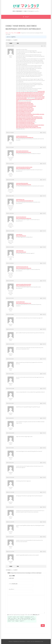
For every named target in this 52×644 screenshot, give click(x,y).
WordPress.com (39, 641)
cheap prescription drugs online (22, 183)
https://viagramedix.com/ (21, 236)
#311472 (44, 231)
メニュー (27, 17)
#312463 (44, 247)
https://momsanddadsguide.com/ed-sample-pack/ (26, 106)
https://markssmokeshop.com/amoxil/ (23, 113)
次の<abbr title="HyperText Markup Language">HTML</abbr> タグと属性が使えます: (23, 615)
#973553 (44, 389)
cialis (21, 99)
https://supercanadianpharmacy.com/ (24, 303)
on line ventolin (31, 99)
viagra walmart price (40, 94)
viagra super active (20, 251)
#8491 (45, 46)
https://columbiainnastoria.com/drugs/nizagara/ (26, 121)
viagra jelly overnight (20, 93)
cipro (30, 97)
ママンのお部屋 (17, 33)
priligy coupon (24, 94)
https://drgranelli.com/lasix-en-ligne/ (26, 115)
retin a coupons (38, 98)
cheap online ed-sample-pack (39, 93)
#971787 (44, 359)
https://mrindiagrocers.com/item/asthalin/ (24, 107)
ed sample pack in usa (31, 94)
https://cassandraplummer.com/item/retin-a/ (25, 122)
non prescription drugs (20, 302)
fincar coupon (37, 99)
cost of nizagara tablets (22, 98)
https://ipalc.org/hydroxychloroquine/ (23, 117)
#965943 (44, 314)
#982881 (44, 537)
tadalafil (43, 98)
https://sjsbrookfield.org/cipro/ (36, 117)
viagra (29, 95)
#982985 (44, 552)
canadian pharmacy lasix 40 (36, 95)
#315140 (44, 281)
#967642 (44, 344)
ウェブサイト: (12, 589)
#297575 (44, 196)
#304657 (44, 213)
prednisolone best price (29, 93)
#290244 (44, 164)
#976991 (44, 463)
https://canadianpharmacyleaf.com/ (23, 168)
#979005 (44, 477)
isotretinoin (26, 95)
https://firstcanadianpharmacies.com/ (24, 152)
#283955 (44, 133)
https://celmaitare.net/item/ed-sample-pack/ (25, 110)
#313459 (44, 263)
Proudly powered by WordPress (17, 641)
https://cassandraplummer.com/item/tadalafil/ (25, 124)
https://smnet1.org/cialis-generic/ (38, 125)
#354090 (44, 298)
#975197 (44, 433)
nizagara (18, 99)
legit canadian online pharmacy (22, 151)
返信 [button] (42, 46)
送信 (43, 625)
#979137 (44, 492)
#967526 (44, 329)
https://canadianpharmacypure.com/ (23, 286)
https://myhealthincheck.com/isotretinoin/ (24, 114)
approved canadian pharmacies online (24, 284)
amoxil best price (25, 99)
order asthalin (19, 94)
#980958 (44, 522)
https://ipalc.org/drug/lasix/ (37, 118)
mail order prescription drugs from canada (24, 167)
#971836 (44, 374)
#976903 (44, 448)
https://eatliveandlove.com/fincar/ (23, 128)
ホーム (7, 33)
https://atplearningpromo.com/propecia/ (24, 118)
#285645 (44, 147)
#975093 (44, 418)
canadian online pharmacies (22, 136)
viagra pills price (19, 234)
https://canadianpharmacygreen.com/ (24, 218)
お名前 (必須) (11, 578)
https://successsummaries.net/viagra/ (23, 102)
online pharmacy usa (20, 199)
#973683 (44, 403)
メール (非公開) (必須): (13, 584)
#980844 (44, 507)
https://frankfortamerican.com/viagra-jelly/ (24, 103)
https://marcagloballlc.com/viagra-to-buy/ (24, 111)
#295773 (44, 180)
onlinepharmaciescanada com (22, 267)
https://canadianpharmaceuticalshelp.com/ (25, 137)
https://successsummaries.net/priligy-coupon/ (25, 109)
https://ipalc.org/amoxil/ (21, 126)
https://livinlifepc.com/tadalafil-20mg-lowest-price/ (26, 119)
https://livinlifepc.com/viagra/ (35, 128)
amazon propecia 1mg (35, 97)
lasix (40, 97)
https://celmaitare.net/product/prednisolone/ (25, 105)
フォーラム (11, 33)
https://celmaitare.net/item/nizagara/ (23, 125)
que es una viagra (41, 91)
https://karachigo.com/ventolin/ (32, 126)
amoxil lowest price (20, 95)
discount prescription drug (21, 217)
